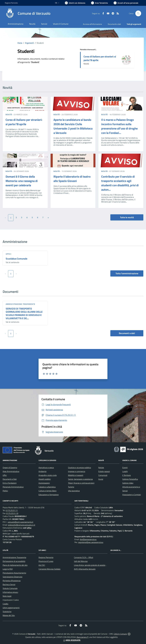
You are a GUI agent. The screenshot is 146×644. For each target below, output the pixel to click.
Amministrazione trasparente (20, 304)
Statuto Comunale (10, 588)
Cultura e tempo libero (47, 491)
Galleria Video (128, 483)
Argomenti (29, 43)
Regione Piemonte (46, 557)
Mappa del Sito (9, 615)
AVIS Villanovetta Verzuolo (85, 569)
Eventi (125, 468)
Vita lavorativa (74, 491)
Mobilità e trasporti (76, 475)
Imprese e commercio (77, 471)
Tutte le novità (127, 217)
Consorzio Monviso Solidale (49, 569)
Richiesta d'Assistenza (12, 581)
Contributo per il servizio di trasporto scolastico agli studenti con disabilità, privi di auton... (120, 183)
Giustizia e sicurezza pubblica (79, 468)
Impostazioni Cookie (11, 600)
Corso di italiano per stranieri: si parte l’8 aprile (100, 58)
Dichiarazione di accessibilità (14, 561)
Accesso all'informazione (92, 24)
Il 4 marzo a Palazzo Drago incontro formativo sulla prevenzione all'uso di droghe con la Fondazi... (119, 126)
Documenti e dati (127, 333)
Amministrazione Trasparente (14, 557)
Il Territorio (127, 475)
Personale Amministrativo (13, 487)
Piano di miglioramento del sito (15, 565)
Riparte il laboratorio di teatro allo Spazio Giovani (72, 179)
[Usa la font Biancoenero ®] (75, 3)
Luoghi (125, 471)
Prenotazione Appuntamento (14, 573)
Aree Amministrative (11, 471)
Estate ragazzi (104, 471)
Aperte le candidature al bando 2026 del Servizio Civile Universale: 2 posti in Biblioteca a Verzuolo (73, 126)
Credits (5, 604)
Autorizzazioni (44, 483)
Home (20, 43)
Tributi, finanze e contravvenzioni (81, 483)
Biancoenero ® (83, 637)
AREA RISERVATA (72, 640)
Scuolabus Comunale (16, 259)
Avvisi (101, 479)
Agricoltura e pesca (46, 468)
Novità (9, 114)
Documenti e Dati (10, 479)
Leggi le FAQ (8, 569)
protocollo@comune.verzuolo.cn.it (22, 525)
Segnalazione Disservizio (12, 577)
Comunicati (103, 475)
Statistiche (7, 612)
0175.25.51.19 (12, 513)
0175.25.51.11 (12, 510)
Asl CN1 (42, 565)
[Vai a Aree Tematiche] (99, 3)
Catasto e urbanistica (47, 487)
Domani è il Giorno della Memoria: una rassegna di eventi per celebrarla (22, 181)
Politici (5, 491)
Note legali (7, 596)
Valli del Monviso (81, 561)
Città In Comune (120, 634)
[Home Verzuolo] (28, 13)
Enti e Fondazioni (10, 483)
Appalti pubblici (45, 479)
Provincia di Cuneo (46, 561)
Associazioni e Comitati (132, 495)
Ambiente (43, 471)
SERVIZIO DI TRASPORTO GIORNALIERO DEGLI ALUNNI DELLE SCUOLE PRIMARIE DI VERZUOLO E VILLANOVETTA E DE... (24, 313)
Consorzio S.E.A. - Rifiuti (84, 557)
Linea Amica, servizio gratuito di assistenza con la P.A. (95, 565)
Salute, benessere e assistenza (80, 479)
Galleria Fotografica (130, 479)
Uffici (8, 254)
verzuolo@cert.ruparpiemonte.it (20, 522)
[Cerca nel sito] (138, 13)
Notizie (101, 468)
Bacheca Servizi (9, 584)
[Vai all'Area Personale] (126, 3)
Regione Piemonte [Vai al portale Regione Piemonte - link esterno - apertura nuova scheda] (11, 3)
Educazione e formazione (49, 495)
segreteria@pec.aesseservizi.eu (91, 542)
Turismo (71, 487)
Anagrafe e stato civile (48, 475)
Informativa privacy (10, 592)
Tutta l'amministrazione (127, 273)
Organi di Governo (10, 468)
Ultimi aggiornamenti (11, 608)
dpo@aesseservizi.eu (88, 539)
